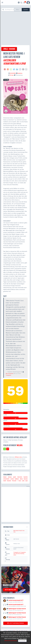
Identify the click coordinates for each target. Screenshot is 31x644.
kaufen (26, 477)
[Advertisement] (15, 28)
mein (5, 481)
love (20, 481)
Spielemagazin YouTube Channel (17, 609)
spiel (15, 477)
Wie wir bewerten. (10, 374)
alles (21, 479)
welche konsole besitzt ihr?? (16, 600)
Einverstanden (22, 641)
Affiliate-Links (18, 457)
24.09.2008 (13, 73)
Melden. (20, 445)
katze (5, 477)
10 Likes (12, 75)
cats (23, 481)
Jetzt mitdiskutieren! (16, 623)
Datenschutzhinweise (11, 641)
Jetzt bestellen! (10, 590)
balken (17, 479)
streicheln (6, 479)
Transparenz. (8, 375)
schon (12, 479)
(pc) (27, 481)
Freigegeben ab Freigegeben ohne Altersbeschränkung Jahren (20, 554)
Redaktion (20, 73)
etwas (10, 477)
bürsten (20, 477)
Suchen (26, 10)
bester (26, 479)
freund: (14, 481)
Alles (17, 10)
